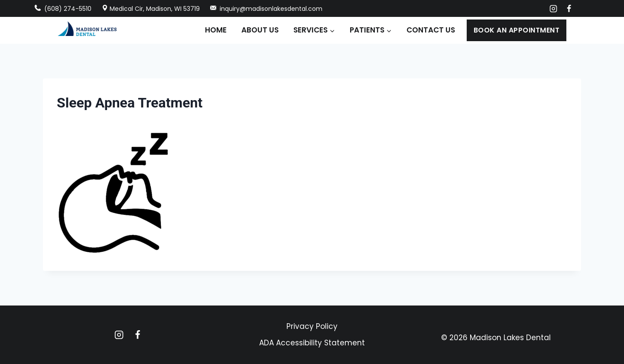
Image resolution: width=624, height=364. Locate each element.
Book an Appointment (517, 30)
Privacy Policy (312, 326)
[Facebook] (569, 9)
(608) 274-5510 (63, 9)
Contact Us (431, 30)
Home (216, 30)
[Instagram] (553, 9)
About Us (260, 30)
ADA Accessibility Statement (312, 343)
